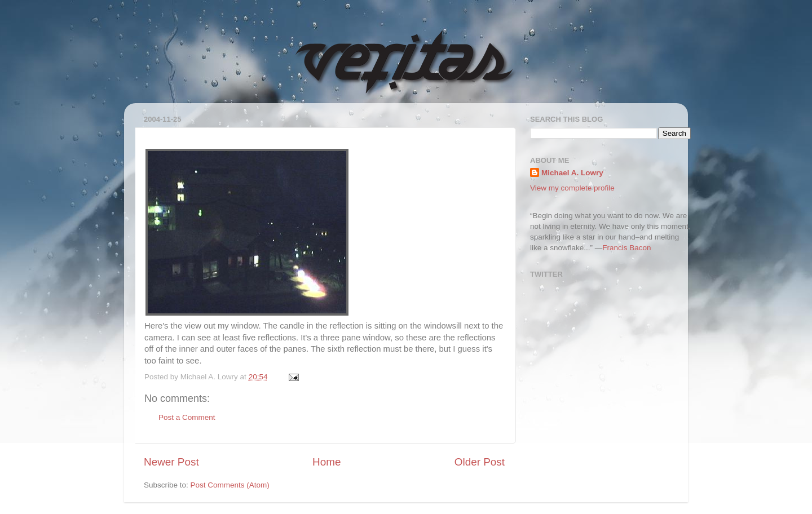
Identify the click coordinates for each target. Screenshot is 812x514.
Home (326, 462)
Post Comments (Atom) (230, 485)
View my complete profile (572, 188)
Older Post (480, 462)
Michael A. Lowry (572, 173)
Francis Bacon (626, 248)
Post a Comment (187, 417)
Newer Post (171, 462)
